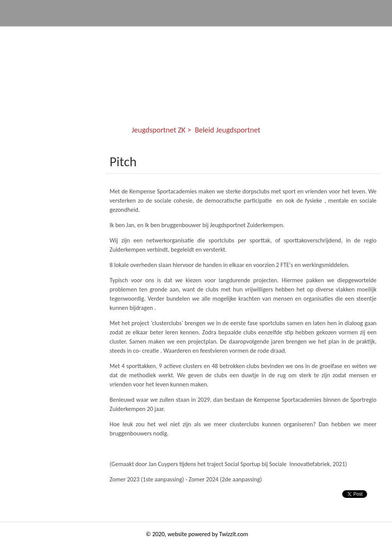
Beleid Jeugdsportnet (228, 130)
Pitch (123, 162)
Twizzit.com (234, 534)
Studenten (293, 34)
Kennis (247, 34)
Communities (101, 34)
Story (338, 34)
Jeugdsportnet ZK (36, 34)
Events (206, 34)
